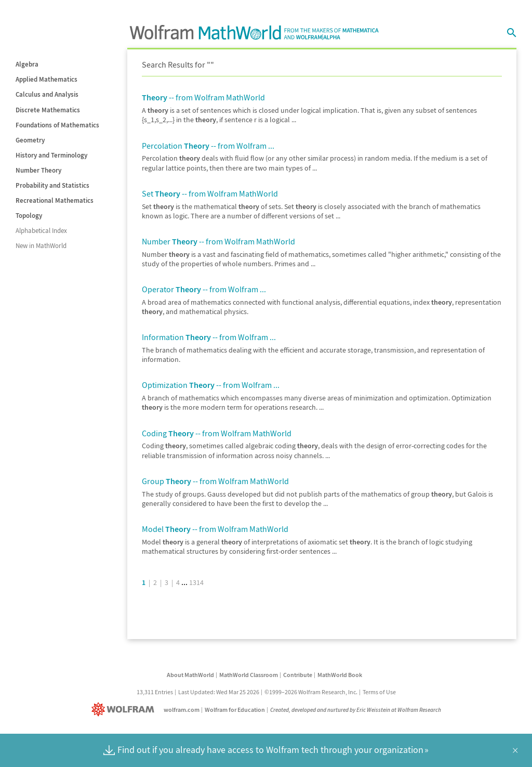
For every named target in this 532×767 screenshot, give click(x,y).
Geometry (30, 140)
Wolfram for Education (235, 710)
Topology (29, 216)
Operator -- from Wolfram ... (204, 289)
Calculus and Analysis (47, 94)
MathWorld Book (340, 675)
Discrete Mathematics (48, 110)
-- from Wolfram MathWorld (203, 97)
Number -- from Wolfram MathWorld (218, 241)
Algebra (27, 64)
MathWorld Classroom (249, 675)
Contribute (298, 675)
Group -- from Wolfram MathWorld (215, 481)
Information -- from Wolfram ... (209, 337)
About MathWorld (190, 675)
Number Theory (38, 170)
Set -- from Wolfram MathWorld (210, 193)
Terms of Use (379, 692)
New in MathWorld (41, 246)
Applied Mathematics (46, 79)
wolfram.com (182, 710)
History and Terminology (51, 155)
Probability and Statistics (52, 185)
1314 (196, 582)
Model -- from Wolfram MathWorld (215, 529)
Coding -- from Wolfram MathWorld (217, 433)
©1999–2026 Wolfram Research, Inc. (311, 692)
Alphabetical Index (41, 231)
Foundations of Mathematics (57, 125)
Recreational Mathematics (55, 200)
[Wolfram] (125, 710)
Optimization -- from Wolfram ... (211, 385)
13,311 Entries (155, 692)
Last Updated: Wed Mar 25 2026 (219, 692)
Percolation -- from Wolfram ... (208, 146)
